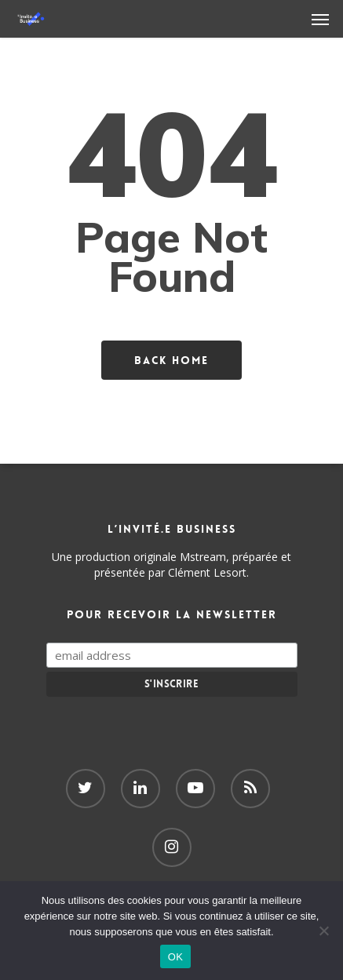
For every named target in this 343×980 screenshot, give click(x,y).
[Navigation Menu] (320, 19)
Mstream (203, 557)
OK (175, 957)
